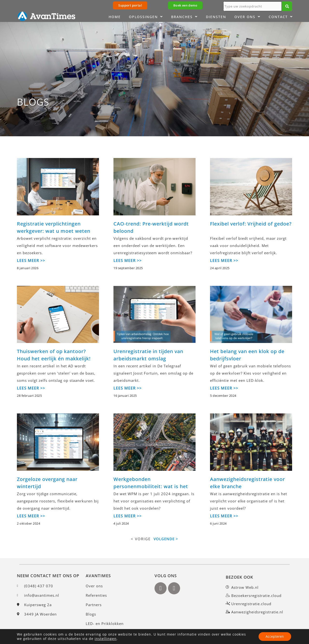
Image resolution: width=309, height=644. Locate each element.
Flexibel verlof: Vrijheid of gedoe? (251, 224)
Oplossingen (146, 17)
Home (115, 17)
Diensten (216, 17)
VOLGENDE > (166, 539)
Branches (184, 17)
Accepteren (275, 636)
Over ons (247, 17)
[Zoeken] (287, 6)
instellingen (106, 639)
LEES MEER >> (31, 260)
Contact (281, 17)
